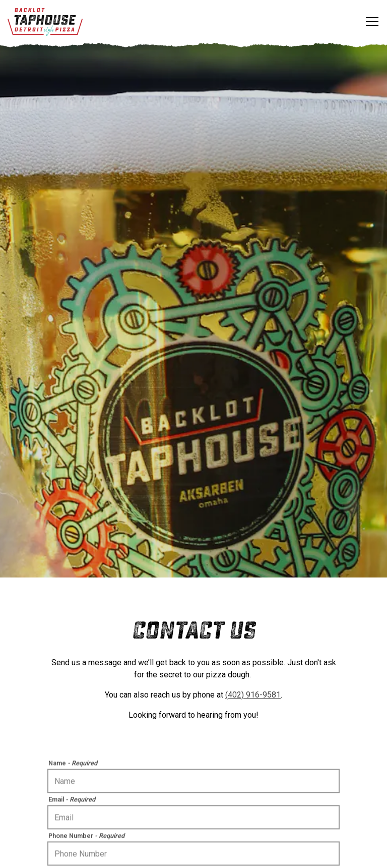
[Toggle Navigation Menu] (372, 22)
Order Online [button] (193, 828)
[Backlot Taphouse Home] (45, 21)
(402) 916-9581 (253, 664)
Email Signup (193, 855)
